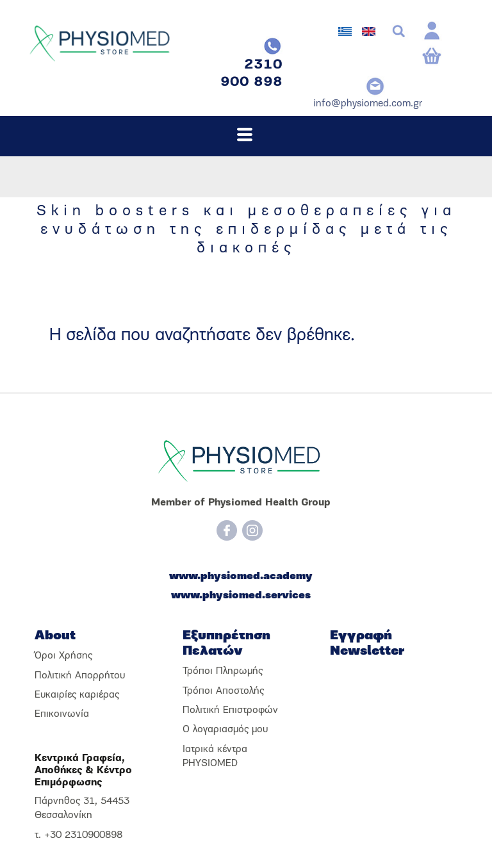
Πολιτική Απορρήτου (80, 676)
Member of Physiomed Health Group (241, 503)
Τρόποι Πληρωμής (223, 671)
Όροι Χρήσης (63, 656)
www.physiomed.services (241, 596)
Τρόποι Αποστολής (223, 691)
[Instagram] (252, 530)
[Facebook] (227, 530)
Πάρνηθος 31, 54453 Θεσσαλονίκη (82, 808)
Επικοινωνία (62, 714)
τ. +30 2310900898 (78, 835)
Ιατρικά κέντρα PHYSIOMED (215, 757)
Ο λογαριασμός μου (225, 730)
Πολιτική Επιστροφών (230, 710)
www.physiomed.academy (241, 577)
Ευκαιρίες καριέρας (77, 695)
